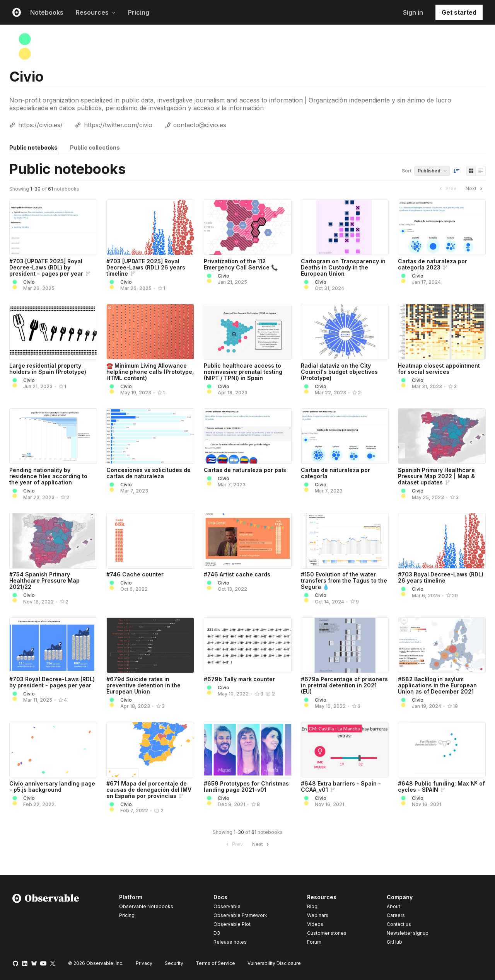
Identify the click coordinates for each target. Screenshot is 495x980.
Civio (29, 282)
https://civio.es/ (40, 125)
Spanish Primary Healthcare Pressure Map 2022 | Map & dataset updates (436, 476)
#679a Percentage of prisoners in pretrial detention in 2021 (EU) (344, 685)
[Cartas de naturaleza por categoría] (345, 436)
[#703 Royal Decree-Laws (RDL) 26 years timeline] (442, 541)
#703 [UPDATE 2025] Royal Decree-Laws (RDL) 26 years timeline (146, 267)
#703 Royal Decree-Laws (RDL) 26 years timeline (441, 577)
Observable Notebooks (146, 906)
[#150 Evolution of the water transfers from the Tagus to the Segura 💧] (345, 541)
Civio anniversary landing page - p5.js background (52, 787)
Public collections (95, 147)
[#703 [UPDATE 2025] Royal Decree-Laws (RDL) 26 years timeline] (150, 227)
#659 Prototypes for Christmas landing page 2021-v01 (246, 787)
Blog (312, 906)
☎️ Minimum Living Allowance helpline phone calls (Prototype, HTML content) (150, 372)
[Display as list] (481, 171)
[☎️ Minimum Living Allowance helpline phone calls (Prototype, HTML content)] (150, 332)
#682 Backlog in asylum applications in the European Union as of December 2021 (437, 685)
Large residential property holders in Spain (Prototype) (48, 369)
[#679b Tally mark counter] (248, 645)
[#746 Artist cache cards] (248, 541)
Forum (314, 942)
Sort (407, 171)
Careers (396, 915)
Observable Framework (240, 915)
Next (475, 189)
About (393, 906)
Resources (96, 12)
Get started (459, 12)
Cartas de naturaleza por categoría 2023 (433, 264)
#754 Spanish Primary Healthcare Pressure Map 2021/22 (44, 580)
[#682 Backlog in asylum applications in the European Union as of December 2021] (442, 645)
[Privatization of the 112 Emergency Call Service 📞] (248, 227)
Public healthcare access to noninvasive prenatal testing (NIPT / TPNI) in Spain (243, 372)
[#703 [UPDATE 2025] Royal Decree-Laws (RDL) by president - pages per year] (53, 227)
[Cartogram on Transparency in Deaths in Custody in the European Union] (345, 227)
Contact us (399, 924)
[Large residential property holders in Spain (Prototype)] (53, 332)
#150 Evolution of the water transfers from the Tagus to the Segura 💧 (344, 580)
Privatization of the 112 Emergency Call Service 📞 (241, 264)
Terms (215, 963)
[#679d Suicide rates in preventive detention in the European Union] (150, 645)
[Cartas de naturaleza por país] (248, 436)
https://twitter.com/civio (118, 125)
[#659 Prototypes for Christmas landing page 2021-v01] (248, 750)
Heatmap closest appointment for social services (439, 369)
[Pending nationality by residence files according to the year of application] (53, 436)
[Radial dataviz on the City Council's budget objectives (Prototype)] (345, 332)
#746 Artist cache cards (237, 574)
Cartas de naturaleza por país (245, 470)
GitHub (394, 942)
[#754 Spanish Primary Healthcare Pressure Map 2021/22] (53, 541)
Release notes (230, 942)
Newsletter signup (408, 933)
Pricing (139, 12)
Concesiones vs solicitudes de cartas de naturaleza (148, 473)
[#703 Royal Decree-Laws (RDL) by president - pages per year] (53, 645)
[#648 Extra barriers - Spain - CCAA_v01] (345, 750)
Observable (227, 906)
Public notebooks (33, 147)
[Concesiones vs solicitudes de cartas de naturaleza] (150, 436)
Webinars (318, 915)
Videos (315, 924)
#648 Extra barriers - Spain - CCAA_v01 (341, 787)
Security (174, 963)
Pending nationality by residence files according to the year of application (48, 476)
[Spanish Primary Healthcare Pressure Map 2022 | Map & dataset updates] (442, 436)
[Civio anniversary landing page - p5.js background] (53, 750)
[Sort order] (456, 171)
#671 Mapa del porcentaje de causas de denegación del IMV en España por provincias (149, 790)
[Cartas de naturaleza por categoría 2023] (442, 227)
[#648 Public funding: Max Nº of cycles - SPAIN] (442, 750)
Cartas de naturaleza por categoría (335, 473)
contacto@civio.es (200, 125)
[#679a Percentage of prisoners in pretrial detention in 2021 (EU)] (345, 645)
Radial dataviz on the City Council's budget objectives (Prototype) (339, 372)
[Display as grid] (471, 171)
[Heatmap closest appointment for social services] (442, 332)
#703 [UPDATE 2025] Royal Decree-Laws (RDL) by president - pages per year (46, 267)
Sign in (413, 12)
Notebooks (47, 12)
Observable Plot (232, 924)
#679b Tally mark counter (239, 679)
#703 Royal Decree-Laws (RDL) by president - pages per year (52, 682)
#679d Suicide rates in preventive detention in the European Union (143, 685)
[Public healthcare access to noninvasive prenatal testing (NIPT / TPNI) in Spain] (248, 332)
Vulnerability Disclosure (274, 963)
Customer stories (327, 933)
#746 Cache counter (135, 574)
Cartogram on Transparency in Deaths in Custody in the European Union (343, 267)
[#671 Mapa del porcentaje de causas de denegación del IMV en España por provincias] (150, 750)
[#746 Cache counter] (150, 541)
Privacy (144, 963)
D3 (217, 933)
